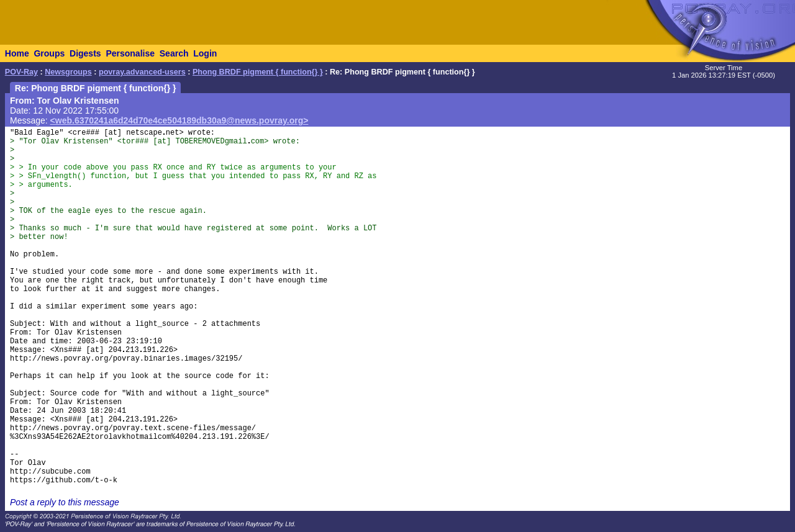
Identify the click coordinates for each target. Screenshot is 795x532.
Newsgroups (68, 72)
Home (17, 53)
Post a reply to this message (65, 502)
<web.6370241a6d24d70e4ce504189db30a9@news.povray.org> (179, 120)
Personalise (130, 53)
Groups (49, 53)
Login (205, 53)
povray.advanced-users (142, 72)
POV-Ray (21, 72)
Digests (85, 53)
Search (174, 53)
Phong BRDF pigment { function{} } (258, 72)
